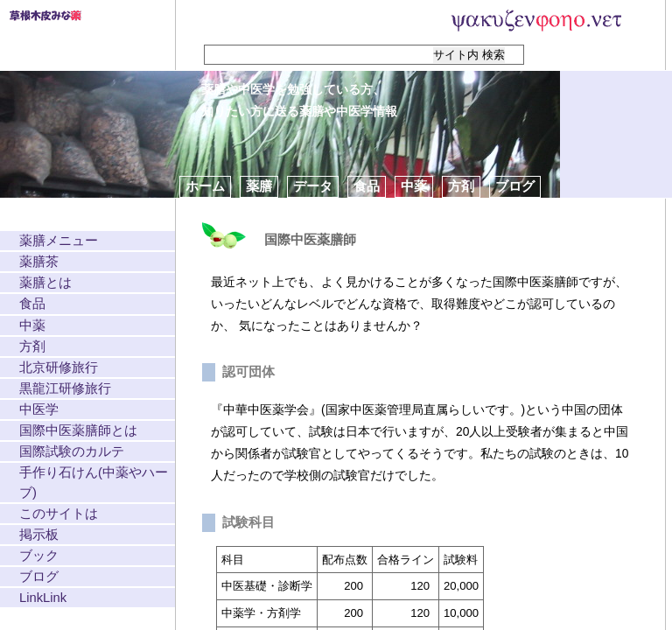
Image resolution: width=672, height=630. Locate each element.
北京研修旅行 (59, 367)
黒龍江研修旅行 (65, 388)
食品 (367, 186)
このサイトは (59, 514)
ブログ (515, 186)
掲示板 (39, 535)
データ (313, 186)
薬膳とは (45, 283)
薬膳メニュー (59, 241)
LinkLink (43, 598)
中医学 (39, 409)
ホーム (205, 186)
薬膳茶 (39, 262)
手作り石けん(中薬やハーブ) (94, 482)
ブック (39, 556)
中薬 (414, 186)
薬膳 (259, 186)
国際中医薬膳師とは (78, 430)
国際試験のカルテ (72, 451)
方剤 (461, 186)
